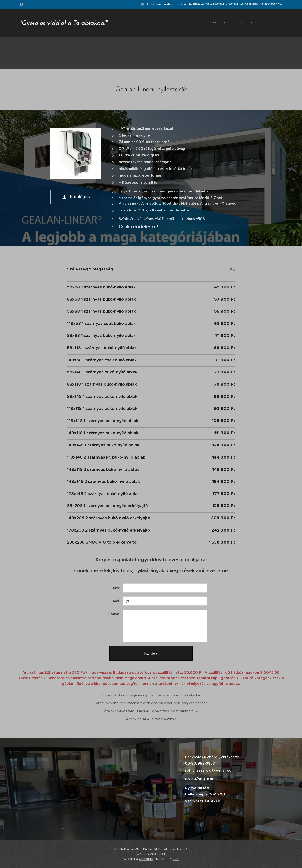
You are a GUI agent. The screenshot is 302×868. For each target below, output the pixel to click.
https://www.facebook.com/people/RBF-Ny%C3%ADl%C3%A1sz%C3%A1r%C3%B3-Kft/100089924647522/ (214, 4)
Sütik (176, 859)
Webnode (146, 859)
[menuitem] (255, 23)
